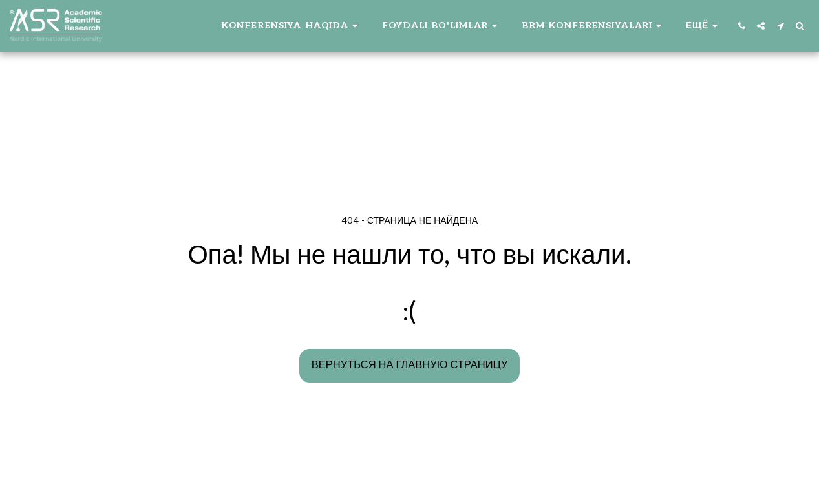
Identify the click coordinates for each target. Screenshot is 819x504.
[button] (291, 26)
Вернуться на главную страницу (409, 365)
